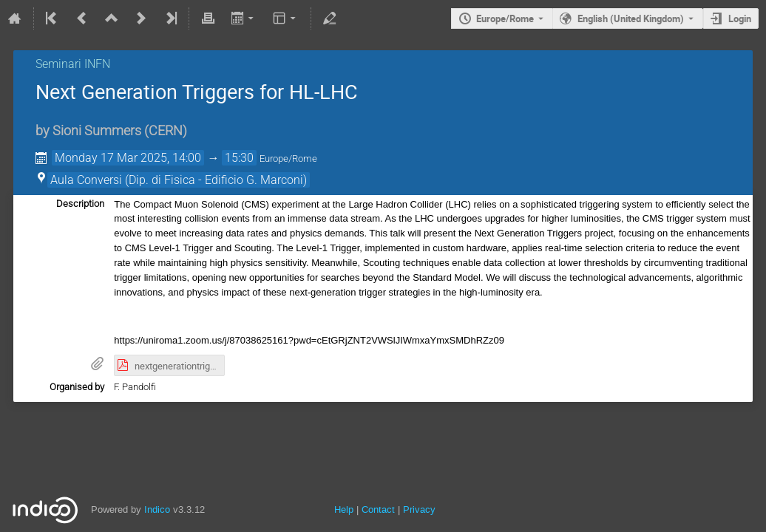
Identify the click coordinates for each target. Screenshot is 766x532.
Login (740, 18)
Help (344, 509)
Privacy (419, 509)
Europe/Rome (505, 18)
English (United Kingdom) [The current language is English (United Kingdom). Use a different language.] (631, 18)
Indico (157, 509)
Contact (378, 509)
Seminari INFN (73, 64)
